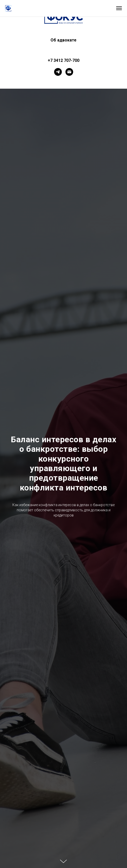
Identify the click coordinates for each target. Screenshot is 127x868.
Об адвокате (63, 40)
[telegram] (58, 72)
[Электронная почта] (69, 72)
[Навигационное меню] (119, 8)
